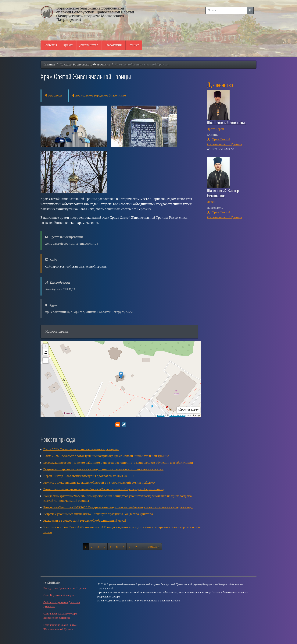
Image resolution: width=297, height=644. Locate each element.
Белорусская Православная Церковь (64, 588)
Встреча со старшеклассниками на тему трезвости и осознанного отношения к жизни (103, 469)
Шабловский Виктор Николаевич (223, 193)
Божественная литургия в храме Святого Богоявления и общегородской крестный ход (104, 489)
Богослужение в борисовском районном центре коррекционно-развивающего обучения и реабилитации (118, 463)
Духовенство (89, 45)
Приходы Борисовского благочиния (85, 65)
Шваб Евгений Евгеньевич (227, 122)
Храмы (68, 45)
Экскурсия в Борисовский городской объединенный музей (85, 521)
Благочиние (113, 45)
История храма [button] (57, 331)
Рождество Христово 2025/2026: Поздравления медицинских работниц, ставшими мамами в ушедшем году (118, 507)
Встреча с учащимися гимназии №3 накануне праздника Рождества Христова (98, 514)
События (50, 45)
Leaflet (161, 415)
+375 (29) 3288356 (223, 149)
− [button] (46, 352)
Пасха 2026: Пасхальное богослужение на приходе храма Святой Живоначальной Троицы (106, 456)
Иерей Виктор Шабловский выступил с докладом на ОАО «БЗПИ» (89, 476)
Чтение (134, 45)
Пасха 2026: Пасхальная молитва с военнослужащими (81, 449)
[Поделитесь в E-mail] (118, 425)
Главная (49, 65)
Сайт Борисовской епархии (60, 595)
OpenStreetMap (178, 415)
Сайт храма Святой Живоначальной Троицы (76, 267)
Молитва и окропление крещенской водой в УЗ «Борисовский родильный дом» (99, 483)
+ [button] (46, 346)
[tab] (119, 332)
